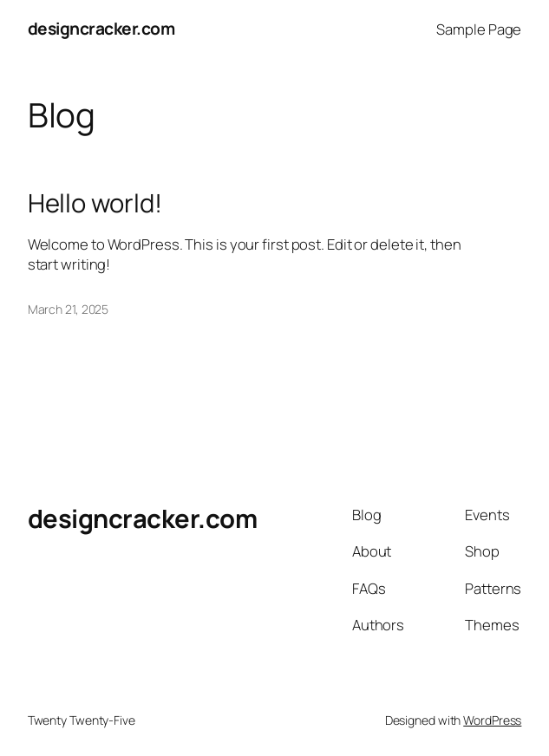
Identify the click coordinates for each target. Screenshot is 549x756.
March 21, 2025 (69, 309)
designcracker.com (101, 29)
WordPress (492, 720)
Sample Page (479, 29)
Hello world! (95, 203)
